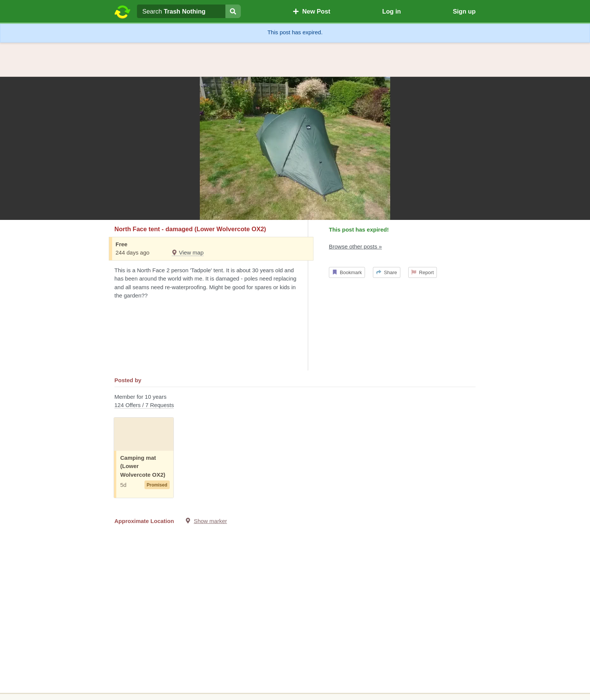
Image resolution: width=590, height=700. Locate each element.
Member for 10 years (295, 402)
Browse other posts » (355, 246)
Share (387, 272)
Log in (392, 11)
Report (423, 272)
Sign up (464, 11)
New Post (312, 11)
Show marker (210, 521)
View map (188, 252)
